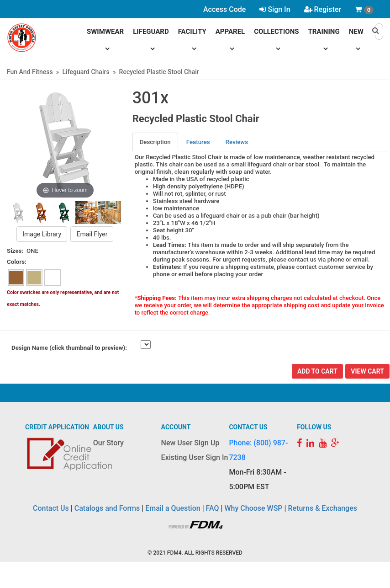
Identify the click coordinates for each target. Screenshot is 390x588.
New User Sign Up (190, 443)
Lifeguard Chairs (86, 72)
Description (155, 142)
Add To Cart (317, 371)
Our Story (108, 443)
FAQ (213, 508)
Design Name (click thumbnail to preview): (69, 348)
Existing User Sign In (195, 457)
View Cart (367, 371)
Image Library (42, 234)
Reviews (237, 142)
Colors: (17, 262)
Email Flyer (92, 234)
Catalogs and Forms (107, 508)
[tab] (156, 142)
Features (198, 142)
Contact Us (51, 508)
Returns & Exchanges (322, 508)
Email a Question (173, 508)
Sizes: (15, 251)
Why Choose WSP (254, 508)
